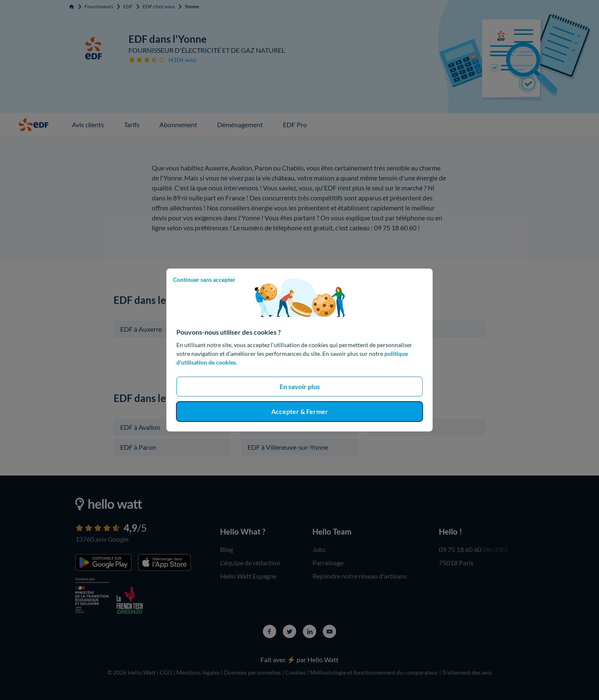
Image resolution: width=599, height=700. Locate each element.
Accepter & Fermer (300, 411)
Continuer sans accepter (204, 280)
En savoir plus (300, 386)
